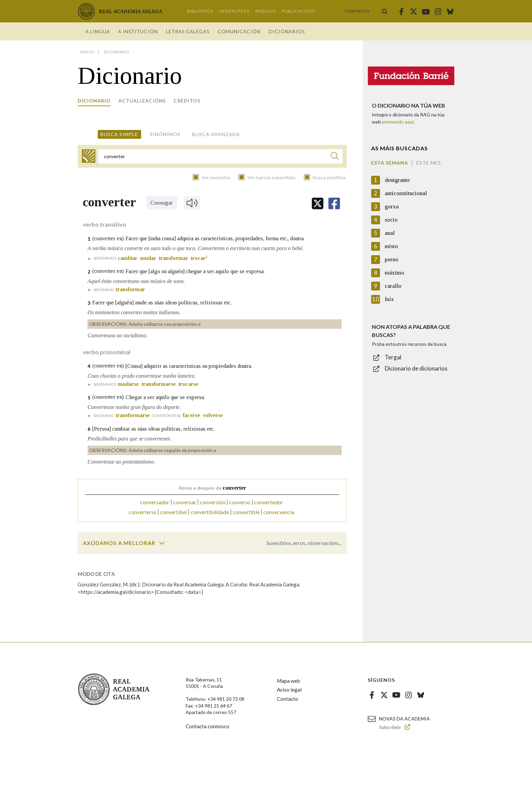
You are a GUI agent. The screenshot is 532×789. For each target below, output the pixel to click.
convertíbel (174, 512)
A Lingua (98, 31)
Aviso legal (289, 690)
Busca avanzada (216, 134)
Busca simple (119, 134)
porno (392, 259)
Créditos (187, 101)
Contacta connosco (207, 726)
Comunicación (239, 31)
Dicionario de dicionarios (416, 368)
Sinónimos (165, 134)
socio (391, 220)
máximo (394, 273)
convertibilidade (210, 512)
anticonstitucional (406, 193)
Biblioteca (200, 11)
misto (391, 246)
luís (389, 299)
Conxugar (162, 202)
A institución (138, 31)
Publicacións (298, 11)
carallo (393, 286)
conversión (213, 502)
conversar (185, 502)
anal (390, 233)
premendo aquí (398, 122)
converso (240, 502)
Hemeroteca (234, 11)
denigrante (397, 180)
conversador (155, 502)
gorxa (392, 206)
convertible (246, 512)
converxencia (279, 512)
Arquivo (266, 11)
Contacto (357, 11)
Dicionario (94, 101)
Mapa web (288, 681)
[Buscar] (335, 157)
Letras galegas (188, 31)
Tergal (393, 357)
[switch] (162, 543)
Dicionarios (287, 31)
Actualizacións (142, 101)
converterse (142, 512)
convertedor (269, 502)
